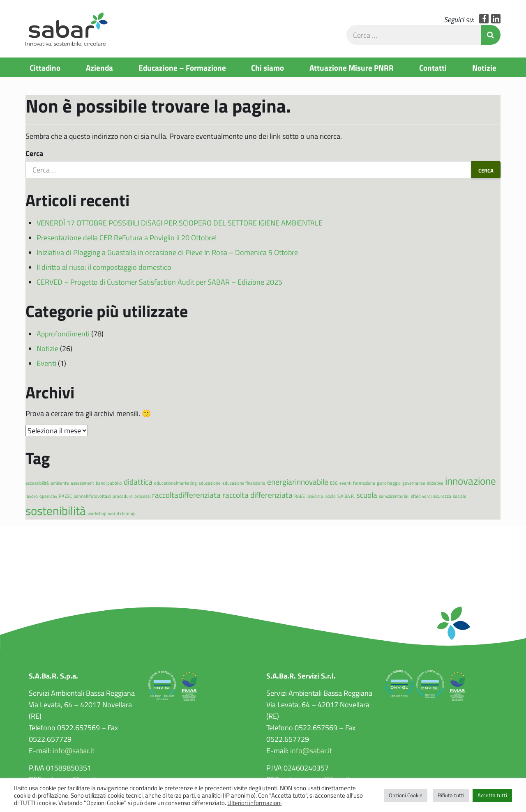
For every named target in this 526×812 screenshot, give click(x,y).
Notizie (484, 67)
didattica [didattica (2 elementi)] (138, 482)
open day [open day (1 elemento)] (48, 496)
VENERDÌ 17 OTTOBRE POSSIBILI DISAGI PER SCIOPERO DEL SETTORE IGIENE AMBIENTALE (180, 223)
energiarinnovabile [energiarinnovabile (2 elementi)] (298, 482)
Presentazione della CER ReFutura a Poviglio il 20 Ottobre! (127, 237)
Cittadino (45, 67)
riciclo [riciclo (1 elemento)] (330, 496)
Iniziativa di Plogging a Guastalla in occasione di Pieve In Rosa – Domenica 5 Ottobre (167, 252)
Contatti (433, 67)
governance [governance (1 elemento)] (414, 483)
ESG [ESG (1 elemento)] (334, 483)
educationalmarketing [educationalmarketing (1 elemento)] (175, 483)
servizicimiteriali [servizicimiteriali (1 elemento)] (394, 496)
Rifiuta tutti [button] (451, 795)
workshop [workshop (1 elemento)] (97, 513)
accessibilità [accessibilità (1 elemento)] (37, 483)
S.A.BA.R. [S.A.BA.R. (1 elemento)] (346, 496)
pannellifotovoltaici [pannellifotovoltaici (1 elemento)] (92, 496)
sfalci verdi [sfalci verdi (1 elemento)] (421, 496)
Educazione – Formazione (182, 67)
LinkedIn (496, 19)
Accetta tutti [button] (492, 795)
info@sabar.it (74, 750)
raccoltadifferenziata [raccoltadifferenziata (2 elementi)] (186, 495)
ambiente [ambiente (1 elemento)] (60, 483)
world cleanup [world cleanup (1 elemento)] (122, 513)
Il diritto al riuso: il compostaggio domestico (104, 267)
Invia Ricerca (491, 35)
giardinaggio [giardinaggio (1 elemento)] (389, 483)
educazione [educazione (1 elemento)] (210, 483)
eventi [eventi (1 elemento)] (345, 483)
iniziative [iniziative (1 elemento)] (435, 483)
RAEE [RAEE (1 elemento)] (300, 496)
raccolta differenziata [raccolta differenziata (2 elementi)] (257, 495)
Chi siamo (268, 67)
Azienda (99, 67)
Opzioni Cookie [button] (406, 795)
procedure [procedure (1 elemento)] (123, 496)
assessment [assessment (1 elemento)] (82, 483)
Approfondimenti (63, 334)
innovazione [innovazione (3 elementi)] (471, 481)
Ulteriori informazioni (254, 803)
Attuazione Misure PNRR (352, 67)
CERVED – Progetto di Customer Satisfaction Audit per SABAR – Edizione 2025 (159, 282)
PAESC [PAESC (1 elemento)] (65, 496)
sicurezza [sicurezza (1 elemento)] (442, 496)
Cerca (34, 153)
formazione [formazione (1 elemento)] (364, 483)
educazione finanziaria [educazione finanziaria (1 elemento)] (244, 483)
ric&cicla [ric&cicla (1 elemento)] (315, 496)
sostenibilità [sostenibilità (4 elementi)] (56, 510)
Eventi (46, 363)
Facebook (484, 19)
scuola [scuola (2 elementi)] (367, 495)
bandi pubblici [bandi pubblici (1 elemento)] (109, 483)
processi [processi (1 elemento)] (142, 496)
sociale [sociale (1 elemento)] (460, 496)
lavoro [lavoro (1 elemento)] (32, 496)
